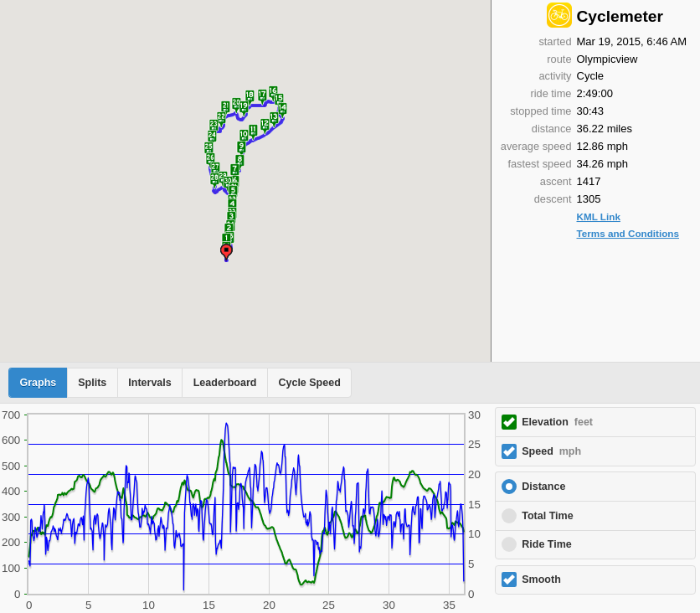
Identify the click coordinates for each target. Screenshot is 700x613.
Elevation (557, 422)
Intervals (149, 383)
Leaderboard (225, 383)
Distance (543, 487)
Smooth (541, 580)
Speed (551, 451)
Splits (92, 383)
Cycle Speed (309, 383)
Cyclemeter (620, 16)
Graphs (39, 383)
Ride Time (547, 544)
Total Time (547, 516)
